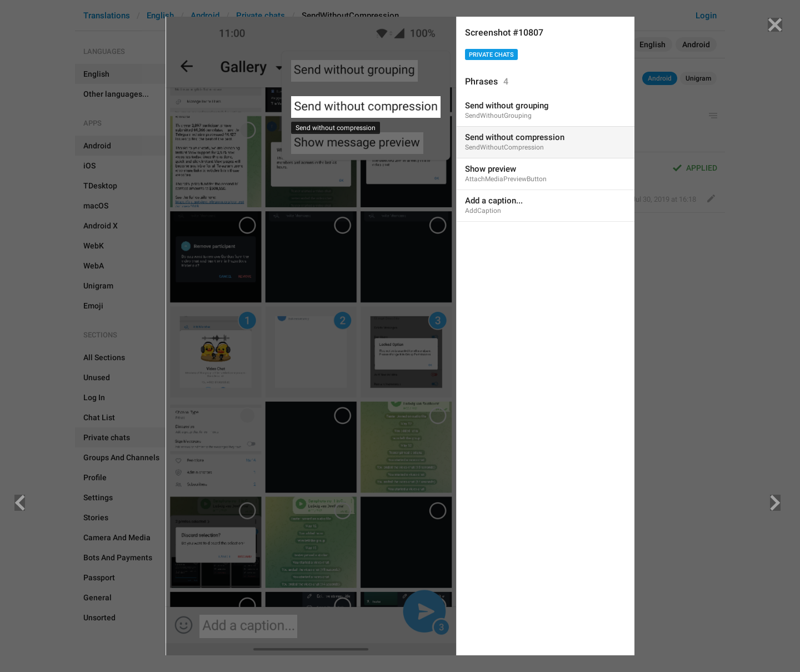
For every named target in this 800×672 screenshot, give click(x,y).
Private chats (491, 55)
